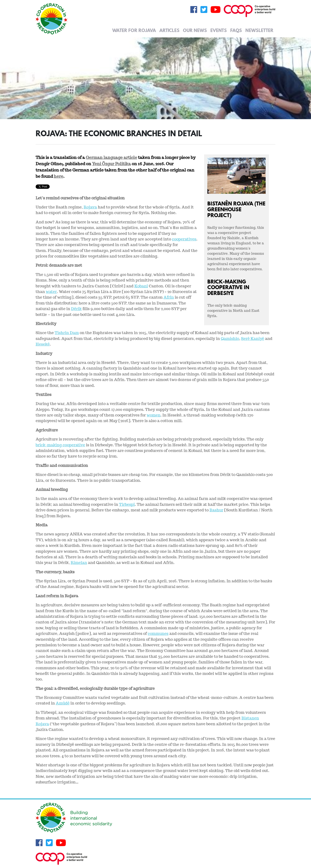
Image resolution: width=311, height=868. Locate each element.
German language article (111, 157)
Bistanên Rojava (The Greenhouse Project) (236, 209)
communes (158, 633)
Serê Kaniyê (253, 339)
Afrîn (169, 297)
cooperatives (184, 239)
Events (219, 30)
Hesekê (43, 344)
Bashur (216, 510)
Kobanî (141, 286)
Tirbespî (127, 504)
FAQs (236, 30)
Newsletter (259, 30)
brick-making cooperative (60, 445)
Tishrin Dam (67, 333)
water (51, 292)
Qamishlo (230, 339)
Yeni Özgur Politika (111, 164)
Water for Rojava (134, 30)
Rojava (90, 207)
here (59, 176)
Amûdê (63, 703)
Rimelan (79, 563)
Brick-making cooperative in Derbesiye (228, 287)
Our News (195, 30)
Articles (169, 30)
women (154, 415)
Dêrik (76, 309)
